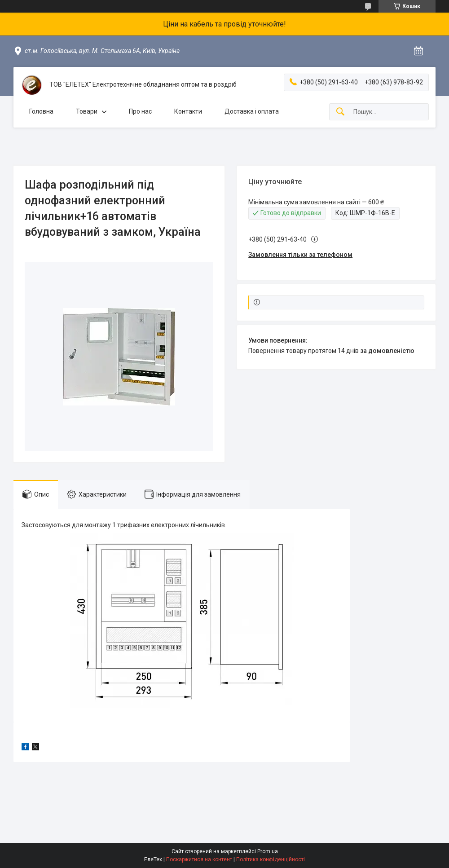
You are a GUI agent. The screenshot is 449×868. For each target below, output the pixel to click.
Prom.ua (268, 851)
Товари (87, 111)
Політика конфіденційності (271, 859)
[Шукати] (340, 112)
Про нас (140, 111)
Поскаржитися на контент (199, 859)
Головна (41, 111)
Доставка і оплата (252, 111)
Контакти (188, 111)
